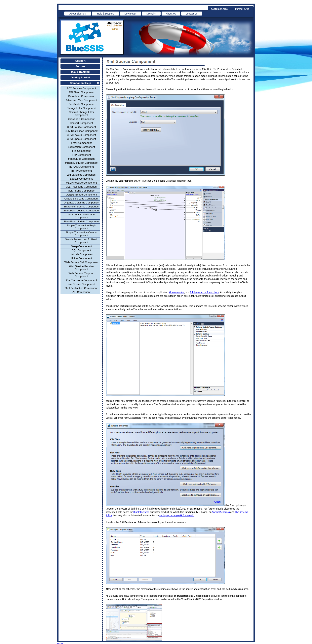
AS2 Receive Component (81, 88)
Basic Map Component (81, 96)
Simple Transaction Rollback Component (81, 241)
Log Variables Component (81, 175)
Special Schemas (221, 512)
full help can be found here (204, 292)
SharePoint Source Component (81, 207)
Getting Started (80, 77)
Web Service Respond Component (81, 275)
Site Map (60, 643)
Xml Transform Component (81, 280)
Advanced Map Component (81, 100)
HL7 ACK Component (81, 167)
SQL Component (81, 250)
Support (80, 61)
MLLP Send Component (81, 191)
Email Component (81, 143)
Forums (80, 66)
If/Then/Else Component (81, 159)
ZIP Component (81, 292)
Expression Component (81, 147)
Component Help (80, 83)
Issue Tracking (80, 72)
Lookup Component (81, 179)
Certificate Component (81, 104)
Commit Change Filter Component (81, 114)
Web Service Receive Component (81, 268)
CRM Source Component (81, 127)
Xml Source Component (81, 284)
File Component (81, 151)
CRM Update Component (81, 139)
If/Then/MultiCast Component (81, 163)
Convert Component (81, 123)
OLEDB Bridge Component (81, 195)
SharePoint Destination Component (81, 216)
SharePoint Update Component (81, 221)
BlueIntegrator (176, 292)
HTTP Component (81, 171)
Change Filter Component (81, 108)
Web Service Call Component (81, 262)
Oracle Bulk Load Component (81, 199)
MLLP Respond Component (81, 187)
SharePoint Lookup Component (81, 211)
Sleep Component (81, 246)
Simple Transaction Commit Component (81, 234)
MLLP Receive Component (81, 183)
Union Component (81, 258)
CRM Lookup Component (81, 135)
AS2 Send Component (81, 92)
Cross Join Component (81, 119)
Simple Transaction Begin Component (81, 227)
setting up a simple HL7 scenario (177, 515)
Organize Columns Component (81, 203)
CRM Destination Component (81, 131)
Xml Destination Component (81, 288)
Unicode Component (81, 254)
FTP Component (81, 155)
